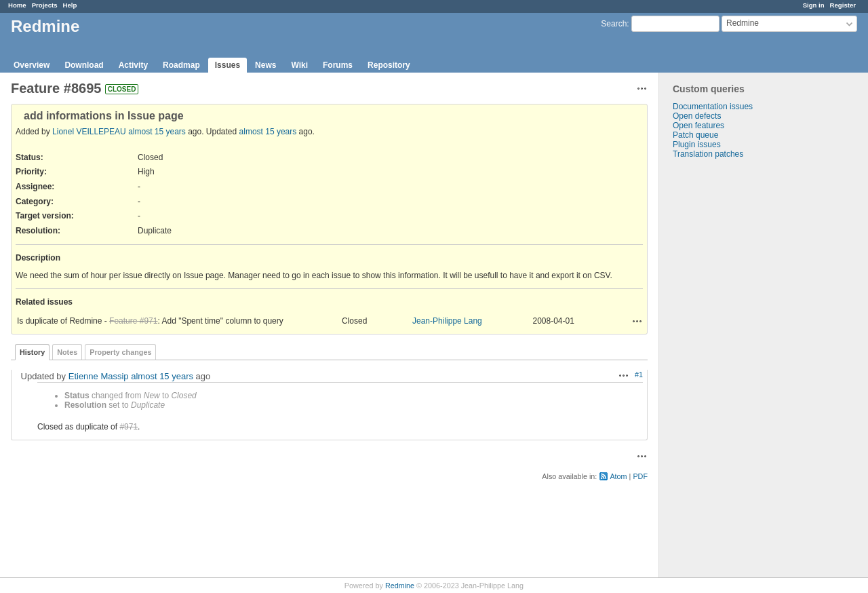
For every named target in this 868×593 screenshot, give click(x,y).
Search (614, 24)
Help (70, 5)
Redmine (400, 586)
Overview (32, 65)
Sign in (814, 5)
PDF (640, 476)
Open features (698, 126)
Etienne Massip (99, 376)
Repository (389, 65)
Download (84, 65)
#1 (639, 375)
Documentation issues (713, 107)
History (32, 352)
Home (17, 5)
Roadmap (181, 65)
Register (843, 5)
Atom (618, 476)
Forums (338, 65)
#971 (129, 427)
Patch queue (695, 135)
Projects (45, 5)
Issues (228, 65)
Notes (67, 352)
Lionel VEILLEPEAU (89, 132)
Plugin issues (697, 145)
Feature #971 (133, 321)
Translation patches (708, 154)
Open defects (697, 116)
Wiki (299, 65)
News (265, 65)
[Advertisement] (727, 372)
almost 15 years (157, 132)
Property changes (120, 352)
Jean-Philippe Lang (447, 321)
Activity (133, 65)
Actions (637, 321)
